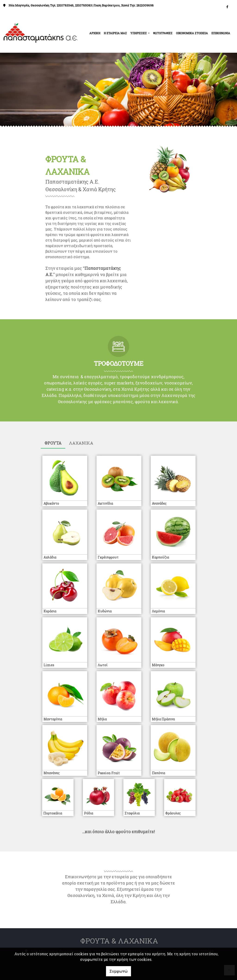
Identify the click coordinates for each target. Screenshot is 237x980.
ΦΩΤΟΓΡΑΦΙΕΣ (163, 33)
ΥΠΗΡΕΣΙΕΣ (139, 33)
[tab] (53, 443)
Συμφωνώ (118, 971)
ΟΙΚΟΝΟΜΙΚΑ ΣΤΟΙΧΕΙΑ (192, 33)
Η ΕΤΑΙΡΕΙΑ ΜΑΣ (115, 33)
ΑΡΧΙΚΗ (95, 33)
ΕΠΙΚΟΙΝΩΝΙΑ (221, 33)
